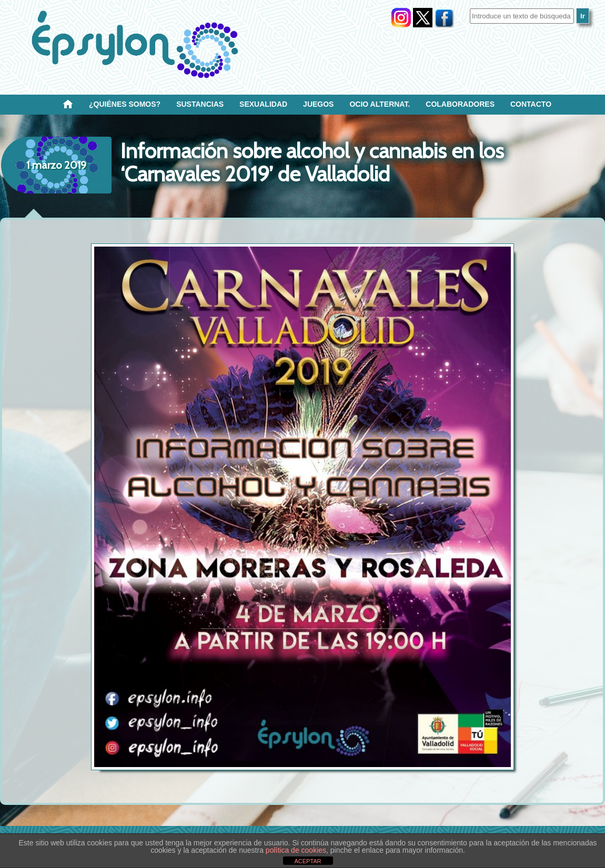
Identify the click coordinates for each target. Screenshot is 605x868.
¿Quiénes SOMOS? (125, 104)
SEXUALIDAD (263, 104)
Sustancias (200, 104)
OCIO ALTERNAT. (380, 104)
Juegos (318, 104)
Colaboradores (460, 104)
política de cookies (296, 850)
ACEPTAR (307, 861)
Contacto (531, 104)
